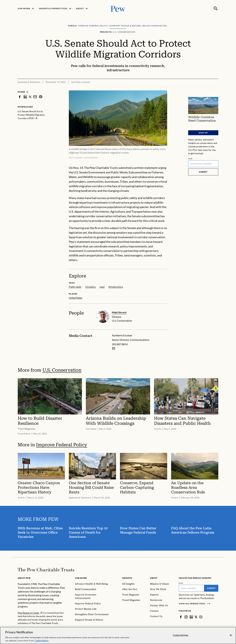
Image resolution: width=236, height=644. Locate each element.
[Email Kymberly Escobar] (114, 348)
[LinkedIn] (191, 617)
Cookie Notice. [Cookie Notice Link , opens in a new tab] (42, 642)
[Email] (203, 164)
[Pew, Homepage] (118, 8)
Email (190, 158)
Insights (127, 578)
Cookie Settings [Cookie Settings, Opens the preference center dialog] (181, 636)
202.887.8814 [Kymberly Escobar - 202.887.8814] (120, 344)
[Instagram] (186, 617)
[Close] (231, 636)
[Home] (46, 570)
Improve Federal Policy (62, 445)
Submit (203, 172)
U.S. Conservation (62, 370)
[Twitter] (196, 617)
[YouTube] (201, 617)
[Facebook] (181, 617)
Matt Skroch (119, 312)
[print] (41, 97)
